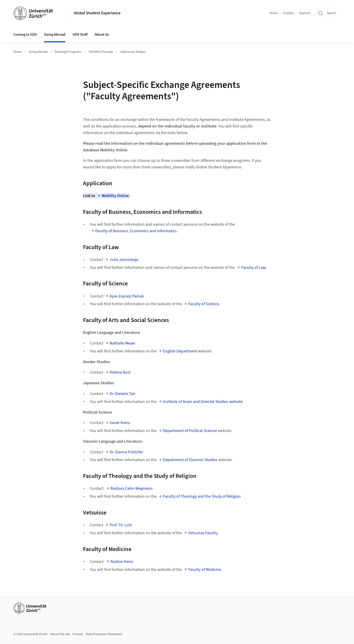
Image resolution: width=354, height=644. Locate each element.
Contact (288, 13)
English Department (180, 351)
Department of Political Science (190, 431)
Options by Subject (133, 52)
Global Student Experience (97, 13)
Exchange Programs (68, 52)
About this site (60, 634)
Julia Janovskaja (124, 260)
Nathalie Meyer (122, 343)
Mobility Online (115, 196)
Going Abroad (38, 52)
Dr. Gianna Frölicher (126, 452)
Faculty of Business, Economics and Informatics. (136, 231)
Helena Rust (120, 372)
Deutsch (305, 13)
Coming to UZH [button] (25, 35)
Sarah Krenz (120, 423)
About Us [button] (102, 35)
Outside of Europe (101, 52)
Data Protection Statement (104, 634)
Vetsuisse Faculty (203, 533)
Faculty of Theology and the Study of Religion (202, 496)
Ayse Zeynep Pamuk (127, 296)
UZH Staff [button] (80, 35)
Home (274, 13)
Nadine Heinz (122, 562)
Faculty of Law (254, 268)
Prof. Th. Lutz (121, 525)
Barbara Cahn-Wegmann (132, 488)
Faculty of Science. (204, 304)
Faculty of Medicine (205, 570)
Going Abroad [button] (55, 35)
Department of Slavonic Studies (190, 460)
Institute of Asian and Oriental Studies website (203, 402)
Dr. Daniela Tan (122, 394)
